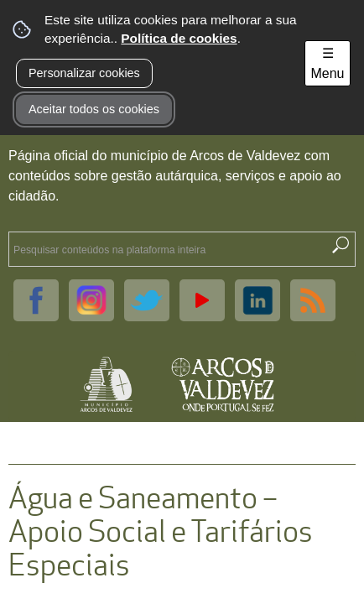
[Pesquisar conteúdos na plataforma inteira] (341, 245)
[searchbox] (166, 249)
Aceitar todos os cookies (94, 109)
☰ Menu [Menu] (327, 63)
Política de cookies (179, 38)
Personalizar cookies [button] (84, 73)
